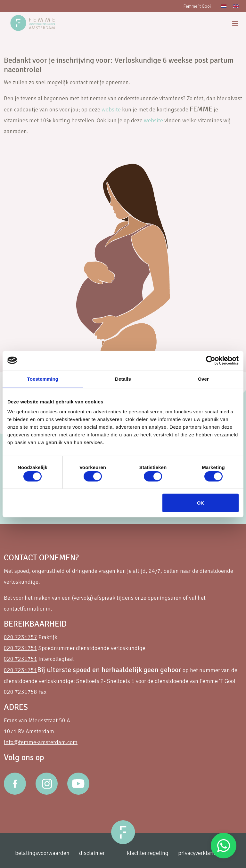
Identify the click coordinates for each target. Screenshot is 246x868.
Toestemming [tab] (43, 379)
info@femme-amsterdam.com (41, 742)
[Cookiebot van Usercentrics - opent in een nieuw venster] (211, 360)
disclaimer (92, 853)
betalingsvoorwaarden (42, 853)
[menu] (235, 24)
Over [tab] (203, 379)
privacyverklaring (199, 853)
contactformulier (24, 609)
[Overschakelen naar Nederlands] (224, 6)
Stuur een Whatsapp (224, 846)
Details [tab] (123, 379)
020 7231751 (20, 648)
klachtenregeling (148, 853)
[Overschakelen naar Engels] (236, 6)
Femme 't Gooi (197, 6)
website (111, 110)
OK (201, 503)
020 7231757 (20, 637)
